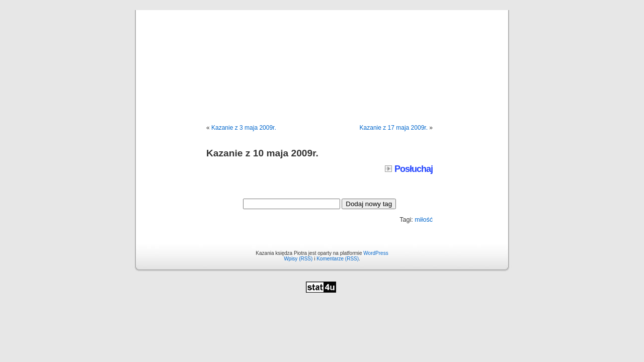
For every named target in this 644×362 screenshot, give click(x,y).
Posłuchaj (409, 169)
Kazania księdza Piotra (322, 56)
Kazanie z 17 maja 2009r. (394, 128)
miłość (424, 220)
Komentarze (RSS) (338, 259)
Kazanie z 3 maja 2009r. (244, 128)
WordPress (376, 253)
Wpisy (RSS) (298, 259)
